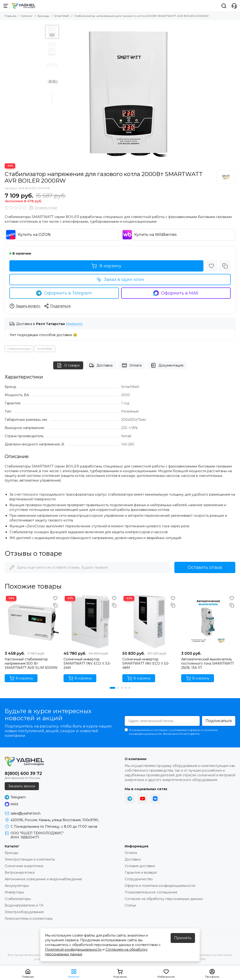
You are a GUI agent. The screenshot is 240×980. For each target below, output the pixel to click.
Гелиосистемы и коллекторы (29, 919)
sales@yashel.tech (26, 813)
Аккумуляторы (17, 886)
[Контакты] (234, 6)
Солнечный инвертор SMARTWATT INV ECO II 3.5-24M (87, 663)
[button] (112, 688)
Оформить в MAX (176, 293)
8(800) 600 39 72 (23, 773)
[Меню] (6, 6)
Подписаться (219, 721)
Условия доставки (140, 866)
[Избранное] (211, 266)
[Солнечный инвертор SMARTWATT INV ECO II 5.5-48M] (149, 622)
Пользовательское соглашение (151, 892)
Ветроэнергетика (20, 873)
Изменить (74, 324)
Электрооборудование (24, 912)
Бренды (43, 16)
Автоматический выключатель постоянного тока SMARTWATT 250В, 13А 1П (208, 663)
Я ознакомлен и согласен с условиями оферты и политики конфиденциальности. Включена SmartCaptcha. (171, 732)
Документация (167, 365)
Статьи (130, 905)
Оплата (132, 365)
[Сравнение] (225, 266)
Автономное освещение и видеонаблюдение (43, 879)
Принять (183, 938)
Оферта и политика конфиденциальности (160, 886)
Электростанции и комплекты (30, 859)
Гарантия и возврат (141, 873)
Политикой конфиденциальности (73, 949)
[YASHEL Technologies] (23, 6)
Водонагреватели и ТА (24, 905)
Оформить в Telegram (64, 293)
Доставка (101, 365)
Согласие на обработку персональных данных (164, 899)
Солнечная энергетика (24, 866)
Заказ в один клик (120, 279)
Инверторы (14, 892)
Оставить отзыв (205, 567)
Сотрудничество (139, 879)
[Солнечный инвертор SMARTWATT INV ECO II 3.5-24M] (91, 622)
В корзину (106, 266)
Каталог (27, 16)
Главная (11, 16)
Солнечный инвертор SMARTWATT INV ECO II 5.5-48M (146, 663)
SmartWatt (62, 16)
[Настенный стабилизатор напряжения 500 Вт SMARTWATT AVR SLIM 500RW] (32, 622)
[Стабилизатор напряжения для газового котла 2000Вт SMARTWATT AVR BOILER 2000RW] (128, 92)
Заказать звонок (22, 786)
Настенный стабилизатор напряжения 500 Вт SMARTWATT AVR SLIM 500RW (31, 663)
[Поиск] (224, 6)
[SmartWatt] (226, 177)
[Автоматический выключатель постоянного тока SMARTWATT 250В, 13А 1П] (208, 622)
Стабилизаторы (19, 349)
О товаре (68, 365)
